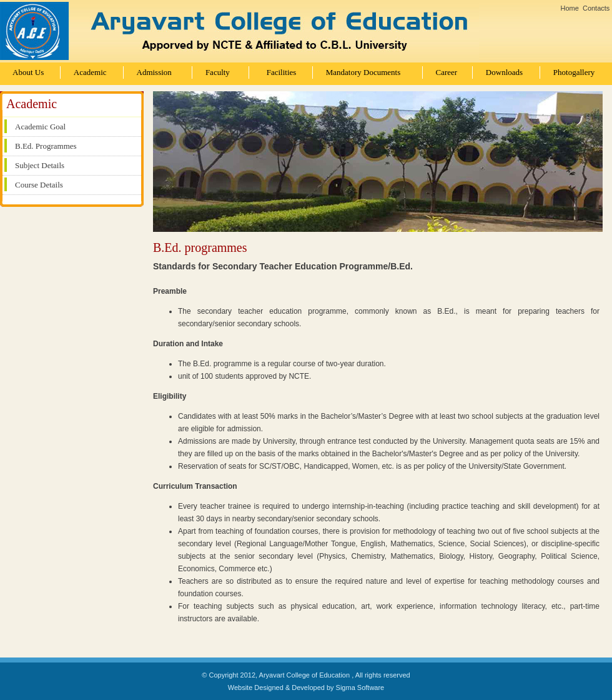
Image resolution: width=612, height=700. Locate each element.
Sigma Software (360, 687)
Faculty (218, 72)
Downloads (504, 72)
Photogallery (574, 72)
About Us (28, 72)
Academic (90, 72)
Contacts (596, 8)
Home (570, 8)
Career (447, 72)
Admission (154, 72)
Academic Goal (40, 127)
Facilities (282, 72)
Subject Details (40, 165)
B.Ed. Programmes (46, 146)
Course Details (39, 185)
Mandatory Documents (363, 72)
